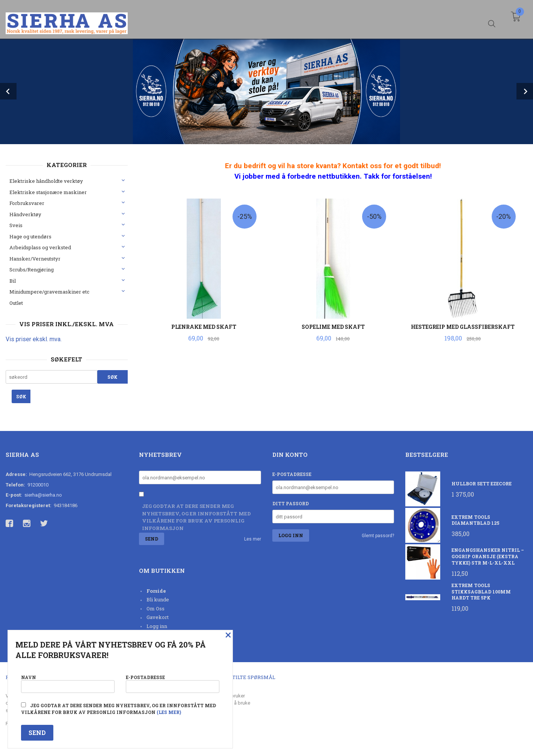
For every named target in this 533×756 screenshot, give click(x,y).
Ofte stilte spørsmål (245, 677)
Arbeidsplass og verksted (40, 247)
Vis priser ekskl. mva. (34, 339)
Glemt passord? (378, 536)
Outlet (16, 303)
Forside (156, 591)
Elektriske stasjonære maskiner (48, 192)
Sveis (16, 225)
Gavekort (158, 617)
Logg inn (157, 626)
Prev (8, 91)
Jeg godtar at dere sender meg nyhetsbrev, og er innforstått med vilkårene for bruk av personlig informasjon (196, 517)
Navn (68, 683)
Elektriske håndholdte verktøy (46, 181)
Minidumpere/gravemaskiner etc (49, 292)
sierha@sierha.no (43, 495)
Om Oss (156, 608)
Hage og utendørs (30, 236)
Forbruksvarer (27, 203)
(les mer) (169, 712)
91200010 (38, 485)
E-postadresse (292, 474)
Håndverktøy (25, 214)
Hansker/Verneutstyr (35, 259)
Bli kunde (158, 599)
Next (525, 91)
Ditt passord (291, 503)
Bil (13, 281)
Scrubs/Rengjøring (32, 270)
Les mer (253, 539)
